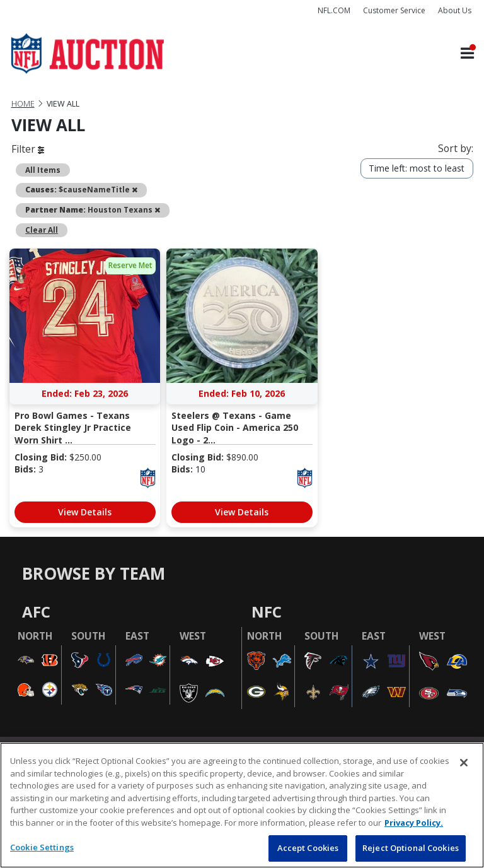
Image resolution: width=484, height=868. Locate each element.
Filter (28, 149)
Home (23, 104)
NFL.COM (334, 10)
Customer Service (394, 10)
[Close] (464, 763)
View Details (85, 512)
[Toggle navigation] (467, 54)
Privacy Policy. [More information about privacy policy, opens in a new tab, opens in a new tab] (414, 823)
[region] (242, 805)
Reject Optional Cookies (411, 848)
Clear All (42, 230)
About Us (455, 10)
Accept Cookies (308, 848)
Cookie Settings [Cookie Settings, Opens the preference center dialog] (42, 847)
